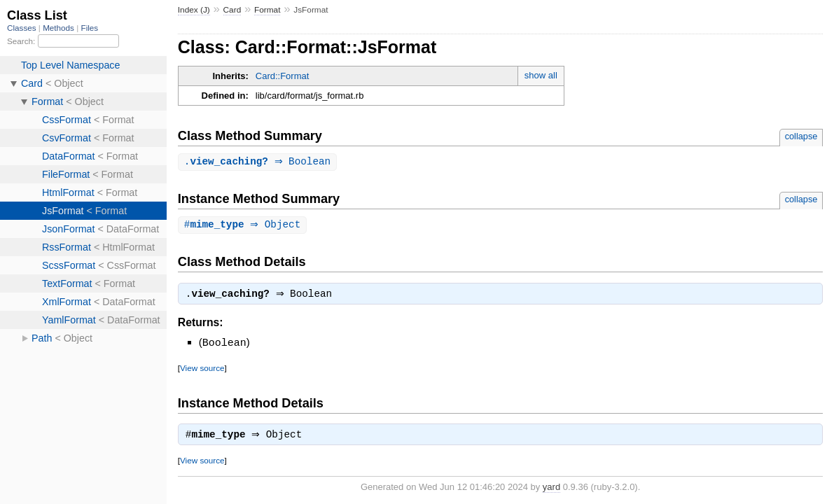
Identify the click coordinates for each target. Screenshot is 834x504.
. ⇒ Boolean (259, 162)
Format (267, 10)
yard (551, 490)
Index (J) (194, 10)
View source (202, 370)
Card (232, 10)
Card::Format (283, 76)
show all (541, 75)
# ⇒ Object (244, 226)
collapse (801, 136)
